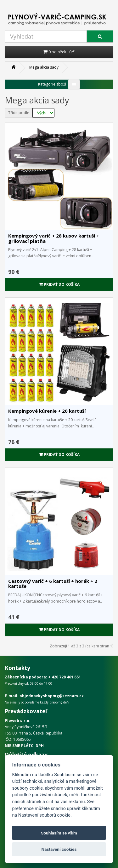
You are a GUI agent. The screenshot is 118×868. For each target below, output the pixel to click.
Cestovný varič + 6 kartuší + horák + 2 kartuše (53, 584)
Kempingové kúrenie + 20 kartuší (47, 411)
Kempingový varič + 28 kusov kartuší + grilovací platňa (54, 238)
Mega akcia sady (44, 67)
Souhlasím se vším (59, 833)
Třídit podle (19, 113)
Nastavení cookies (59, 849)
